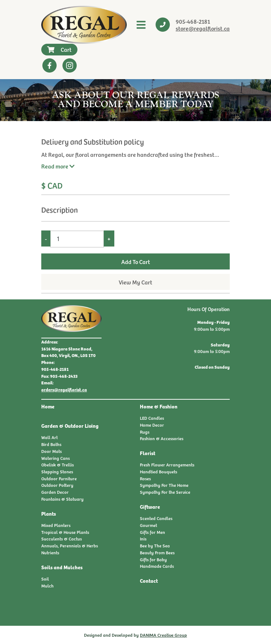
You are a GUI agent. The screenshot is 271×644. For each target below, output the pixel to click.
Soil (45, 579)
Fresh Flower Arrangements (167, 465)
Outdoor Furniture (59, 478)
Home (48, 406)
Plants (49, 513)
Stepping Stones (57, 472)
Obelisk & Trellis (58, 465)
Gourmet (148, 525)
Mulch (47, 586)
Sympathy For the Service (165, 492)
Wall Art (49, 437)
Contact (149, 581)
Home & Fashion (159, 406)
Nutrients (50, 552)
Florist (148, 453)
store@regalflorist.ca (203, 28)
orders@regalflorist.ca (64, 389)
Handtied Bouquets (159, 472)
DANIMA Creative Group (163, 635)
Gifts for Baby (153, 559)
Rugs (145, 432)
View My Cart (135, 282)
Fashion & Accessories (162, 438)
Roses (145, 478)
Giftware (150, 507)
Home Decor (152, 425)
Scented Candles (156, 518)
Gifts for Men (152, 532)
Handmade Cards (157, 566)
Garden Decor (55, 492)
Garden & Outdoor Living (70, 426)
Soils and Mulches (62, 567)
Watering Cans (56, 458)
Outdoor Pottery (57, 485)
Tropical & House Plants (65, 532)
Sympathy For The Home (164, 485)
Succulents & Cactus (62, 539)
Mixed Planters (56, 525)
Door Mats (51, 451)
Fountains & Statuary (62, 499)
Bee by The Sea (155, 546)
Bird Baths (51, 444)
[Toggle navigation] (141, 25)
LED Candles (152, 418)
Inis (143, 539)
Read (58, 166)
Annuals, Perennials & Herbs (70, 546)
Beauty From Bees (157, 552)
